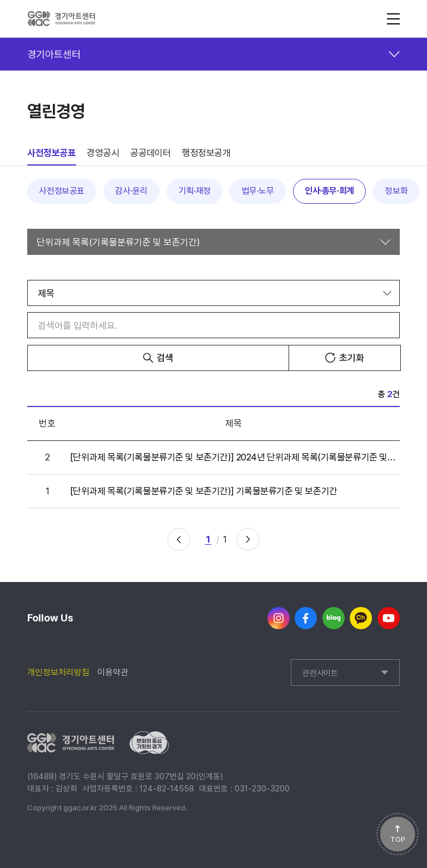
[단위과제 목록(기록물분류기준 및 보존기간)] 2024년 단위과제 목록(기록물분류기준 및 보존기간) (234, 457)
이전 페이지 (179, 540)
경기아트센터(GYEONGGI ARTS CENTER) (61, 19)
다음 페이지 (248, 540)
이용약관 (113, 672)
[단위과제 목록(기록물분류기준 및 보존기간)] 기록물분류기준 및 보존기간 (204, 491)
